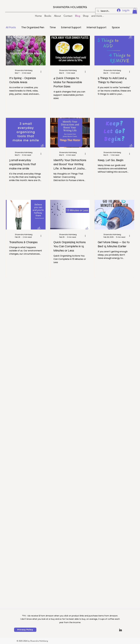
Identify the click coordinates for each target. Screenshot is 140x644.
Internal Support (97, 27)
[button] (135, 11)
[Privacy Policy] (25, 630)
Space (116, 27)
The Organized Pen (33, 27)
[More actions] (42, 72)
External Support (71, 27)
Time (53, 27)
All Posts (11, 27)
